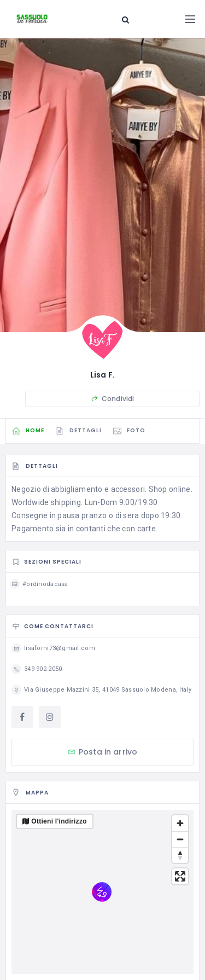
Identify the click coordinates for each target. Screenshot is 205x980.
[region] (102, 892)
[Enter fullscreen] (180, 876)
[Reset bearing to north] (180, 855)
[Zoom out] (180, 839)
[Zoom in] (180, 823)
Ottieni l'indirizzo (59, 821)
